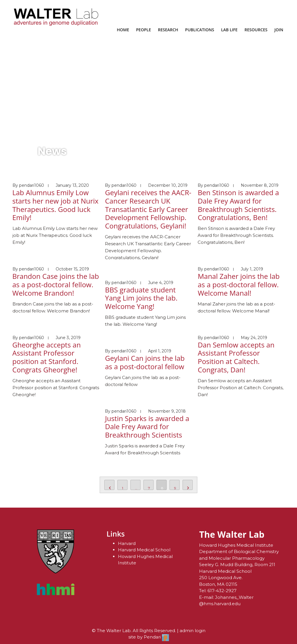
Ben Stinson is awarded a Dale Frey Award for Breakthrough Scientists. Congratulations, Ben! (238, 205)
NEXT (188, 485)
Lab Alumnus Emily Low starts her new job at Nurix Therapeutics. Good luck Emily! (55, 205)
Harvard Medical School (144, 550)
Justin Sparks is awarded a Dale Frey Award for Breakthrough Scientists (147, 427)
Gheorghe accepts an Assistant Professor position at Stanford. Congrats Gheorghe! (47, 357)
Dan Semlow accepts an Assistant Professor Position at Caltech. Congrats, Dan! (236, 357)
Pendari (156, 637)
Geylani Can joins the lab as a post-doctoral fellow (145, 362)
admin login (193, 631)
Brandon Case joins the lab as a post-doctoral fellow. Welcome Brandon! (56, 285)
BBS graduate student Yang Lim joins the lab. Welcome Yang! (141, 298)
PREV (109, 485)
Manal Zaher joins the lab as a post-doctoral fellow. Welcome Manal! (239, 285)
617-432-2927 (222, 591)
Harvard (127, 543)
